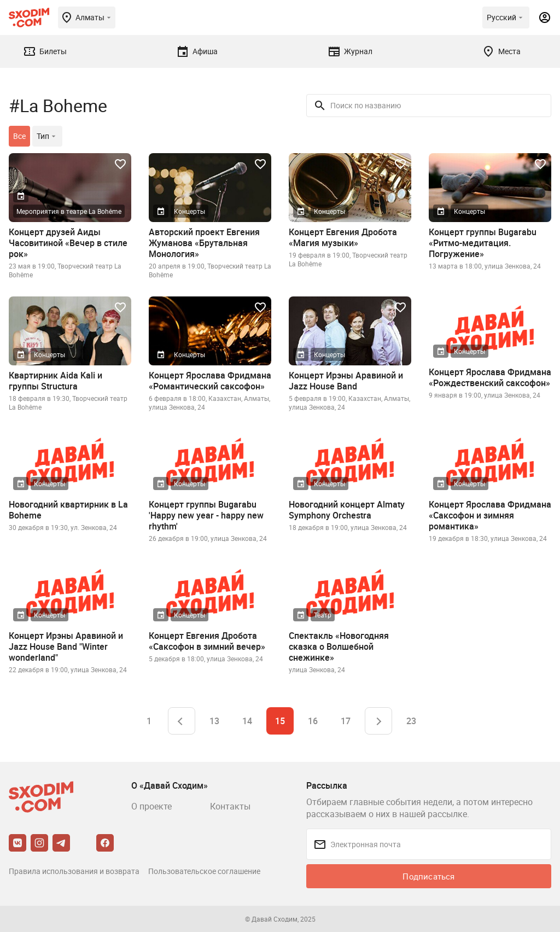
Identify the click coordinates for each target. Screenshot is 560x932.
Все (19, 136)
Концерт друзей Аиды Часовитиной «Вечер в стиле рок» (68, 243)
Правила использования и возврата (74, 871)
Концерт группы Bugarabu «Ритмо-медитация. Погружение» (483, 243)
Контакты (230, 806)
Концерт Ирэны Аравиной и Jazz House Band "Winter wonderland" (66, 646)
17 (346, 721)
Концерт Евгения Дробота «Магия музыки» (343, 237)
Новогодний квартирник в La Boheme (68, 510)
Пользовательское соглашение (204, 871)
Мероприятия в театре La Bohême (69, 211)
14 (247, 721)
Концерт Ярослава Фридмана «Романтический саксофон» (210, 381)
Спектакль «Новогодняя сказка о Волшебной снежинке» (339, 646)
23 (411, 721)
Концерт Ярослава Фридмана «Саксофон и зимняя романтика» (490, 515)
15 (280, 721)
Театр (323, 615)
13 (214, 721)
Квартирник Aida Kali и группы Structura (56, 381)
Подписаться (428, 876)
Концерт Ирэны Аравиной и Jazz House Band (346, 381)
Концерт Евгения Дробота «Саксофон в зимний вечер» (207, 641)
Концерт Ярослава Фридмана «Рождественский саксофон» (490, 377)
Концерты (189, 211)
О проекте (151, 806)
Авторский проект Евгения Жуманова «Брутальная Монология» (204, 243)
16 (313, 721)
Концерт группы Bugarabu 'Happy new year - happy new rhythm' (206, 515)
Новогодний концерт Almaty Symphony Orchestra (347, 510)
